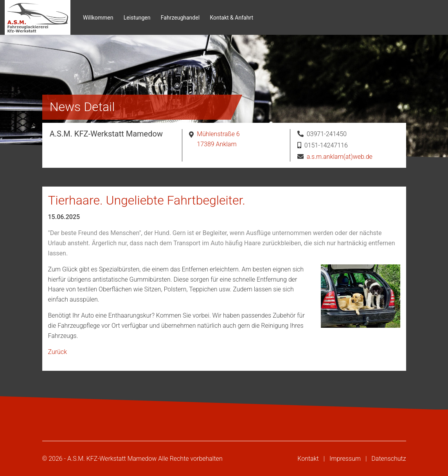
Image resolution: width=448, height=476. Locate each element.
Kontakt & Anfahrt (231, 18)
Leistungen (137, 18)
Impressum (345, 459)
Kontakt (308, 459)
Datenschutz (389, 459)
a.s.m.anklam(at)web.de (340, 157)
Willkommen (98, 18)
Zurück (58, 352)
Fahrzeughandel (180, 18)
